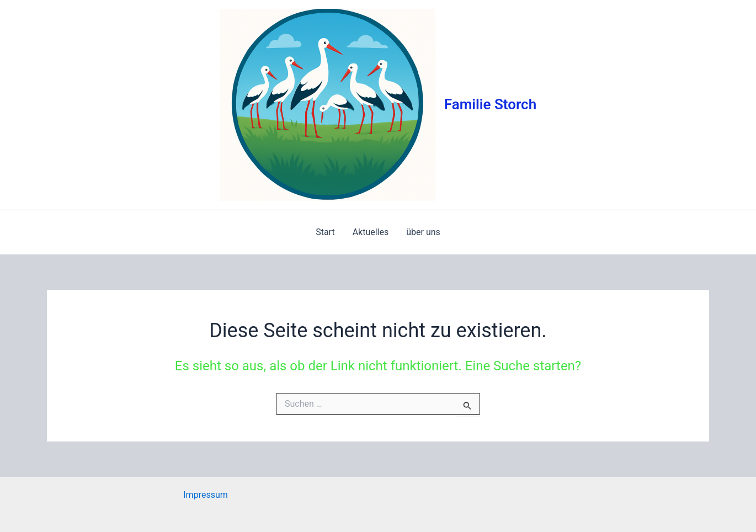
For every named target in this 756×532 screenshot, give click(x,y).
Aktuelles (371, 232)
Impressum (206, 495)
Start (325, 232)
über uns (423, 232)
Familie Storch (490, 104)
